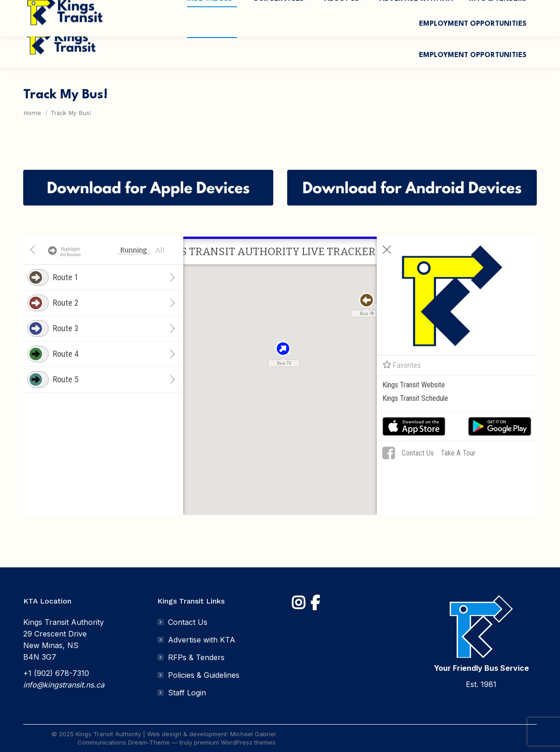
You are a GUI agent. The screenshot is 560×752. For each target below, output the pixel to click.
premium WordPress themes (235, 742)
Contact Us (188, 622)
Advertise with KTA (202, 640)
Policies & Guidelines (204, 675)
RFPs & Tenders (196, 657)
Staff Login (187, 693)
